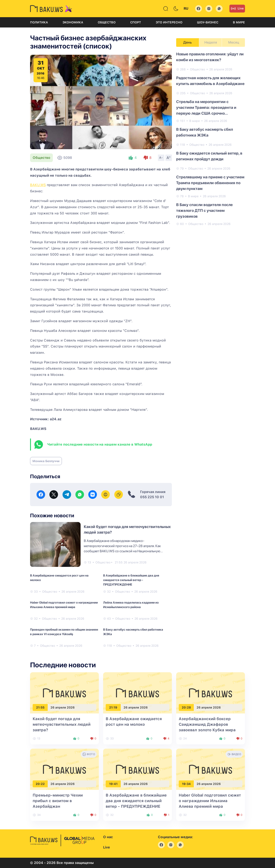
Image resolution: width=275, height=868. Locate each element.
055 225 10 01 (152, 497)
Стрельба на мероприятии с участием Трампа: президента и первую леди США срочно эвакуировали (206, 108)
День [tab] (188, 42)
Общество (107, 22)
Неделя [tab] (211, 42)
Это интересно (169, 22)
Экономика (73, 22)
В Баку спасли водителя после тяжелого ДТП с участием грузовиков (204, 210)
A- (161, 158)
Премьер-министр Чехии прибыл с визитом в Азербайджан (58, 801)
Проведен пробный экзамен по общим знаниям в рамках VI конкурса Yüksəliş (64, 632)
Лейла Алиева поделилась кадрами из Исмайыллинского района (131, 605)
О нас (108, 837)
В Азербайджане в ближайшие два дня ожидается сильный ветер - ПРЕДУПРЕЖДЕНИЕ (131, 580)
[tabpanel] (211, 139)
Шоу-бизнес (208, 22)
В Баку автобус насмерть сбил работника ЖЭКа (133, 632)
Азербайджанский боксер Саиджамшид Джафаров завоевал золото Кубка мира (207, 724)
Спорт (136, 22)
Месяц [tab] (234, 42)
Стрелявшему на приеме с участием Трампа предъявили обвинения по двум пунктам (210, 183)
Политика (39, 22)
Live (237, 9)
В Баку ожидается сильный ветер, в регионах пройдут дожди (209, 156)
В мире (239, 22)
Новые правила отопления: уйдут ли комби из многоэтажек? (210, 57)
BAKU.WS (38, 185)
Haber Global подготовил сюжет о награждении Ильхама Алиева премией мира (64, 605)
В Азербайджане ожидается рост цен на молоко (59, 578)
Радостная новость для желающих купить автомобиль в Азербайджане (210, 81)
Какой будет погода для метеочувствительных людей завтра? (62, 724)
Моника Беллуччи (46, 461)
